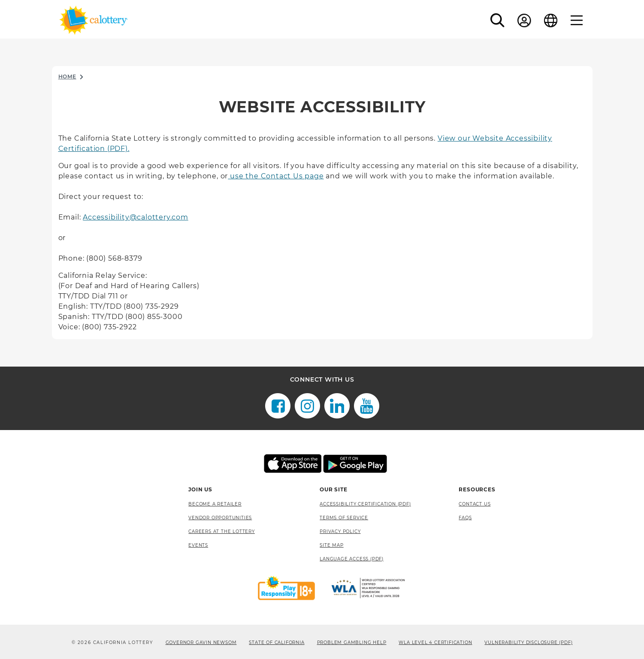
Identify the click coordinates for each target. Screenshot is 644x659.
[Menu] (577, 20)
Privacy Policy (340, 531)
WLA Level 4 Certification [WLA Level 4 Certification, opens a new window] (435, 642)
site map (331, 545)
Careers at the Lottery (222, 531)
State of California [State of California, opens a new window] (277, 642)
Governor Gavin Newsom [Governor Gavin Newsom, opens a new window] (201, 642)
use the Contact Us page (276, 176)
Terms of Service (344, 518)
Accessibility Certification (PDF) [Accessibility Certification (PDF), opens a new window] (365, 504)
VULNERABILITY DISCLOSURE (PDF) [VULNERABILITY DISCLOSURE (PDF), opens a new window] (528, 642)
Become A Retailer (215, 504)
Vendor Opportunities (220, 518)
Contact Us (475, 504)
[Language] (551, 20)
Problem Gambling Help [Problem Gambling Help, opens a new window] (352, 642)
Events (198, 545)
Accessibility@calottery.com (136, 217)
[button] (497, 20)
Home (67, 77)
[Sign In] (524, 20)
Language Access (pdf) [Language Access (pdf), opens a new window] (352, 559)
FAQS (465, 518)
